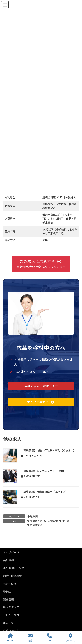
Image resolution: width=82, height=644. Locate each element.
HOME (10, 638)
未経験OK (52, 521)
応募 (30, 638)
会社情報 (9, 560)
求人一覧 (9, 623)
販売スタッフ (11, 607)
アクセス (70, 638)
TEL (49, 638)
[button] (41, 264)
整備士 (7, 591)
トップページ (11, 552)
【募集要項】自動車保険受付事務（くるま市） (48, 450)
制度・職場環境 (12, 576)
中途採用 (33, 516)
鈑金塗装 (9, 599)
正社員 (66, 521)
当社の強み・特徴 (14, 568)
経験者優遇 (36, 525)
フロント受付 (11, 615)
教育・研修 (10, 583)
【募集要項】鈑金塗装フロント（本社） (44, 471)
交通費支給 (36, 521)
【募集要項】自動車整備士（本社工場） (44, 492)
